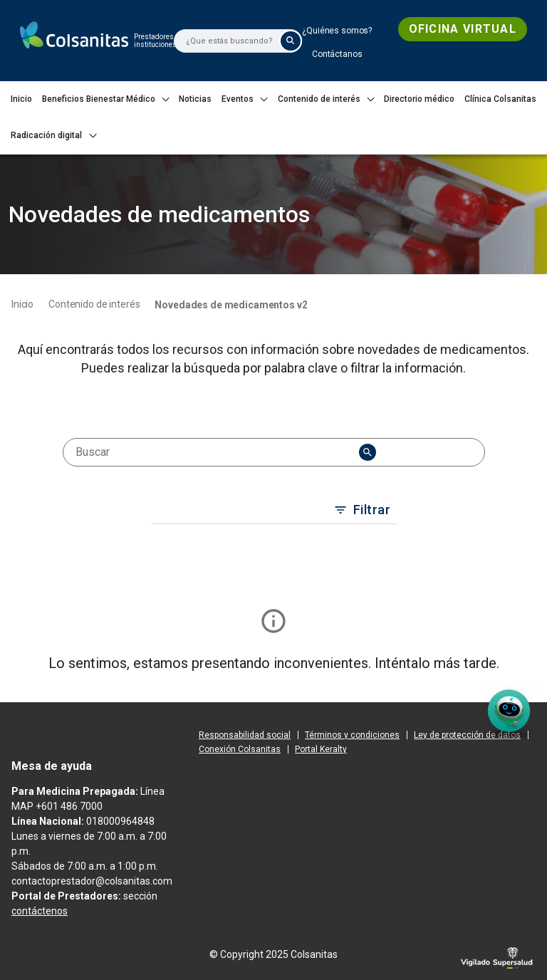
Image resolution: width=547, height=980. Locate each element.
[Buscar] (224, 41)
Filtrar (364, 510)
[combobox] (217, 452)
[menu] (368, 452)
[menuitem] (337, 31)
